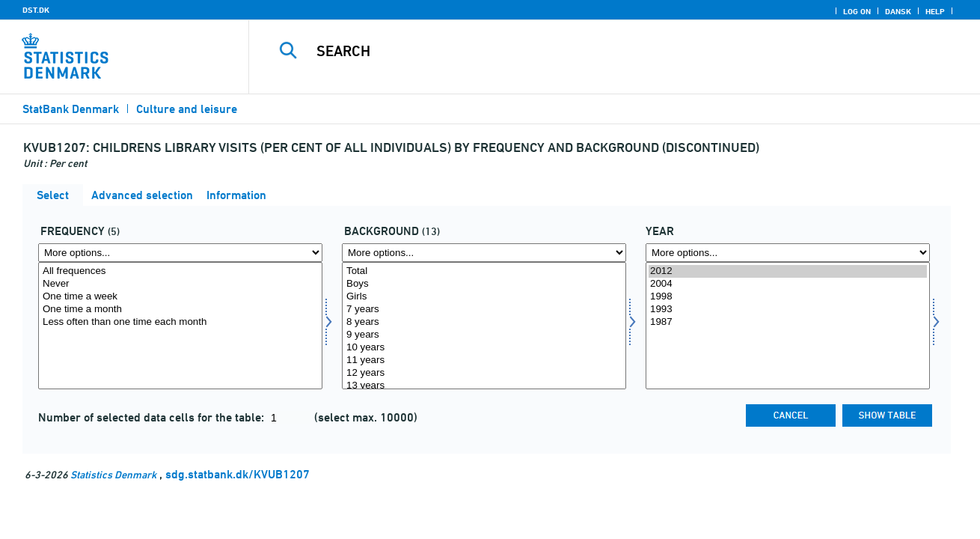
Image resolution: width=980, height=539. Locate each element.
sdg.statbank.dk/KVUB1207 (238, 474)
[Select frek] (180, 326)
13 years (484, 386)
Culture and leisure (187, 109)
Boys (484, 284)
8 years (484, 322)
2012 (788, 271)
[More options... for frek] (180, 253)
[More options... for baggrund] (484, 253)
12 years (484, 373)
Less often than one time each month (180, 322)
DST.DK (36, 10)
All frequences (180, 271)
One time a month (180, 310)
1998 (788, 297)
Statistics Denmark (113, 474)
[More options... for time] (788, 253)
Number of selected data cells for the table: (153, 417)
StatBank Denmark (71, 109)
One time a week (180, 297)
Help (935, 11)
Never (180, 284)
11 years (484, 360)
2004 (788, 284)
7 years (484, 310)
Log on (857, 11)
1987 (788, 322)
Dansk (898, 11)
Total (484, 271)
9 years (484, 335)
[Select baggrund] (484, 326)
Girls (484, 297)
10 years (484, 348)
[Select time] (788, 326)
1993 (788, 310)
